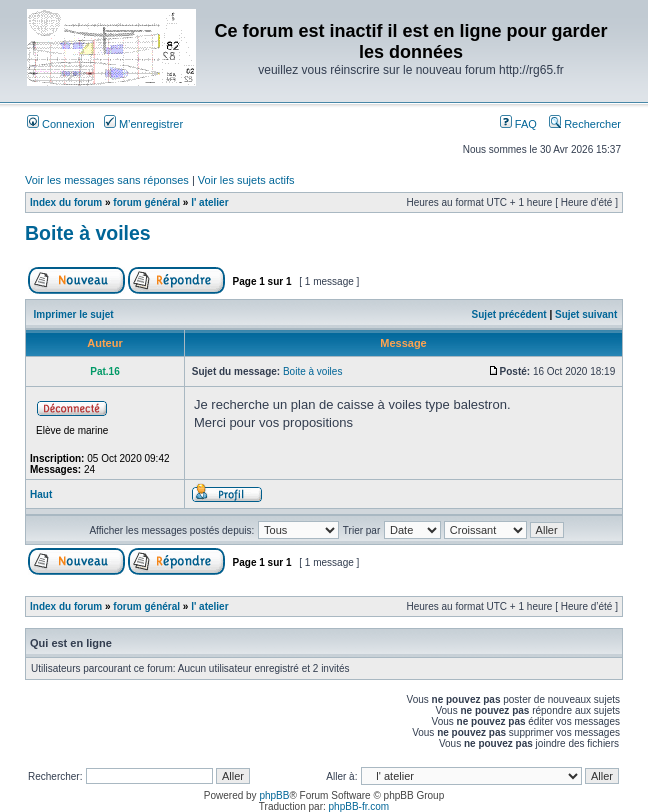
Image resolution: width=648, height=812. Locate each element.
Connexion (61, 124)
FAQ (518, 124)
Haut (41, 494)
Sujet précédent (509, 314)
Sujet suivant (586, 314)
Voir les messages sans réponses (107, 180)
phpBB (274, 795)
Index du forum (66, 202)
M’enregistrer (143, 124)
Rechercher (585, 124)
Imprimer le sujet (74, 314)
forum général (146, 202)
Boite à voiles (88, 233)
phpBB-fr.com (359, 806)
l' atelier (209, 202)
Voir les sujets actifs (246, 180)
